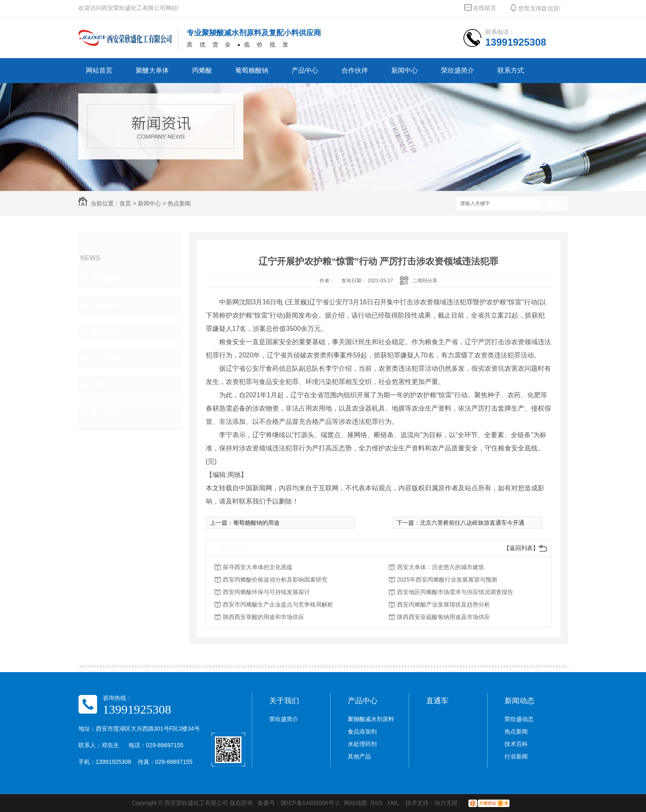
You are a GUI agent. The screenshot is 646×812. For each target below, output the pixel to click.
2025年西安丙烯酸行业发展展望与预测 (447, 580)
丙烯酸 (202, 70)
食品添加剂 (362, 731)
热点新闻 (179, 203)
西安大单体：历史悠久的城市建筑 (441, 567)
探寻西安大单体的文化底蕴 (258, 567)
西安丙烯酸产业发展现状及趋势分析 (444, 604)
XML (394, 803)
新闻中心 (405, 70)
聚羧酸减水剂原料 (371, 719)
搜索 (553, 204)
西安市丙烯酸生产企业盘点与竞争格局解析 (278, 604)
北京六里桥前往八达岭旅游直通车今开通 (472, 523)
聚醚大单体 (152, 70)
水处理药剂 (362, 744)
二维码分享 (425, 281)
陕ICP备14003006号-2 (310, 803)
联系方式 (511, 70)
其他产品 (359, 756)
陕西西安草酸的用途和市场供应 (263, 617)
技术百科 (106, 332)
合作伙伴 (355, 70)
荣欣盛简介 (458, 70)
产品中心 (305, 70)
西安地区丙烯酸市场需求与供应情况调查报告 (455, 592)
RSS (377, 803)
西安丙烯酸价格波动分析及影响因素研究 (275, 580)
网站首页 (99, 70)
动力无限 (446, 803)
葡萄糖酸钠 (252, 70)
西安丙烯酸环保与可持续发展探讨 (266, 592)
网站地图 (356, 803)
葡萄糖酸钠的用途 (256, 523)
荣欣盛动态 (110, 279)
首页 (125, 203)
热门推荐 (106, 411)
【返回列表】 (521, 548)
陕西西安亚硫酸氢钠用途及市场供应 (444, 617)
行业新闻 (106, 358)
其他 (98, 385)
